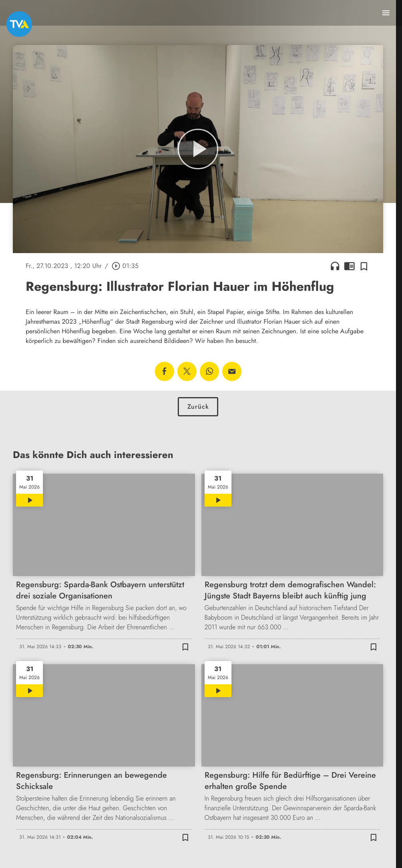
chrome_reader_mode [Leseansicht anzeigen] (349, 266)
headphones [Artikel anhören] (335, 266)
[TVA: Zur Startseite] (19, 24)
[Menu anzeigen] (386, 13)
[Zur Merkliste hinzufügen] (364, 266)
